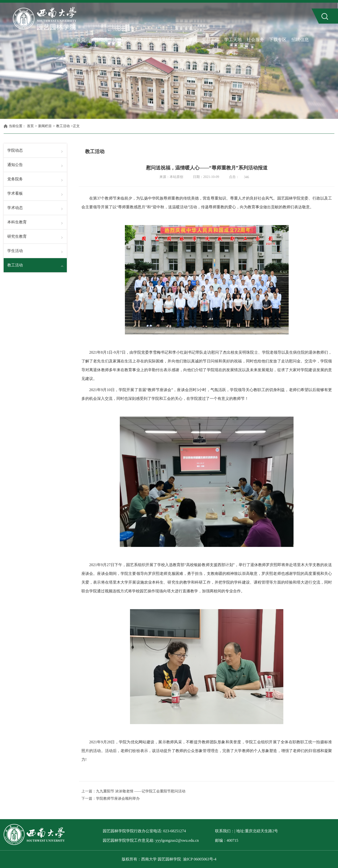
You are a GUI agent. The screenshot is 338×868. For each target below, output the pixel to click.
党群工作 (211, 40)
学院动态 (15, 150)
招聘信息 (300, 40)
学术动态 (15, 208)
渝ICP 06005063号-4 (200, 859)
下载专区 (278, 40)
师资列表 (121, 40)
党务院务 (15, 179)
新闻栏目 (45, 126)
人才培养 (144, 40)
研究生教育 (17, 236)
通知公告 (15, 165)
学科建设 (188, 40)
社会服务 (255, 40)
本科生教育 (17, 222)
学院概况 (99, 40)
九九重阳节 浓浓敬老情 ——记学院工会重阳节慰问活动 (141, 791)
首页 (81, 40)
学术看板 (15, 193)
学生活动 (15, 251)
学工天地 (233, 40)
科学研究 (166, 40)
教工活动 (63, 126)
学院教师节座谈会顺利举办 (118, 798)
